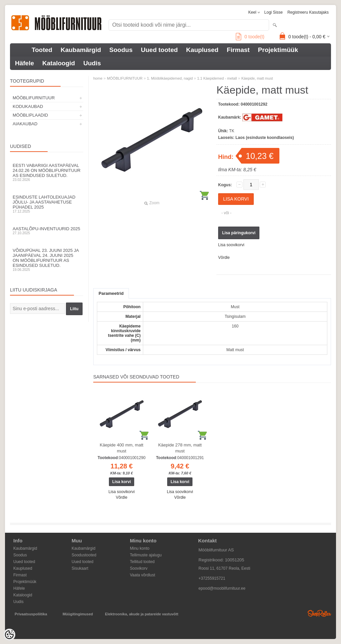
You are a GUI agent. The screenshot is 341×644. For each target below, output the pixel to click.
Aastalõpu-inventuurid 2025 (47, 231)
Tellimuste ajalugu (146, 555)
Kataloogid (59, 63)
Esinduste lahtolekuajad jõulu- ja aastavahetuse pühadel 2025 (47, 204)
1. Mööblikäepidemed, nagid (170, 78)
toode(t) (250, 37)
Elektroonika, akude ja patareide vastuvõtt (142, 614)
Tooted (42, 50)
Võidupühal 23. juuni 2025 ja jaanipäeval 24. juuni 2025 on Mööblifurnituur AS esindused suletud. (47, 260)
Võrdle (224, 258)
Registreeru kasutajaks (308, 12)
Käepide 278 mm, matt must (180, 448)
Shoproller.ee (319, 613)
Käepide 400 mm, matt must (122, 448)
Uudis (92, 63)
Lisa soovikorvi (231, 245)
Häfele (24, 63)
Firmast (238, 50)
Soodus (121, 50)
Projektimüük (278, 50)
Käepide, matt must (257, 78)
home (98, 78)
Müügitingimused (78, 614)
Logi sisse (274, 12)
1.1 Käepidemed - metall (217, 78)
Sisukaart (80, 568)
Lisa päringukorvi (239, 233)
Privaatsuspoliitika (31, 614)
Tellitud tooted (142, 562)
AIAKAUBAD (25, 124)
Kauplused (202, 50)
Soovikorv (139, 568)
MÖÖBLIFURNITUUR (34, 98)
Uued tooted (159, 50)
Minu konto (140, 548)
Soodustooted (84, 555)
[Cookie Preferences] (9, 635)
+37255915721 (212, 578)
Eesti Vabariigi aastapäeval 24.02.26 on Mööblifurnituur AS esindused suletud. (47, 172)
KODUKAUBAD (28, 106)
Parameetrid (111, 293)
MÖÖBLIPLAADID (30, 115)
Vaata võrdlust (143, 575)
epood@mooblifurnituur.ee (222, 588)
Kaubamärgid (81, 50)
